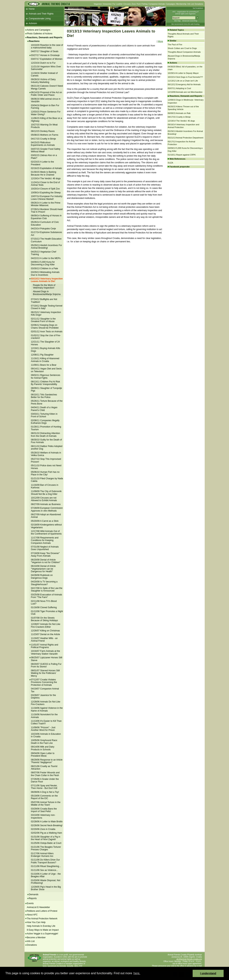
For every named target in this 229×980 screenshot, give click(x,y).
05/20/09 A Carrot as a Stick (45, 521)
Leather (119, 4)
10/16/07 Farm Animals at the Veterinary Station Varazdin (46, 652)
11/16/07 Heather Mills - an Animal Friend (44, 640)
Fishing (145, 4)
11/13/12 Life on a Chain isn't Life (183, 81)
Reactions (34, 41)
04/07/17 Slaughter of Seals (45, 51)
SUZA (170, 163)
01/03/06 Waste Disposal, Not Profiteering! (46, 882)
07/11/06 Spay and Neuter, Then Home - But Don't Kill (44, 787)
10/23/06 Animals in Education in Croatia (46, 735)
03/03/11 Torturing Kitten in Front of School (44, 415)
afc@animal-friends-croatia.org (189, 959)
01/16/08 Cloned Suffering (44, 607)
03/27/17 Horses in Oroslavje (45, 55)
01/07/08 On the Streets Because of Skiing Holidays (44, 619)
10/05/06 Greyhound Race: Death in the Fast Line (44, 742)
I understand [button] (208, 973)
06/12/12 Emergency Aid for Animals (184, 84)
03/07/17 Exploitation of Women (47, 59)
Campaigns (171, 4)
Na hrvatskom (198, 8)
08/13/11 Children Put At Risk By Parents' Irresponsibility (46, 383)
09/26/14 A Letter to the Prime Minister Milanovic (46, 204)
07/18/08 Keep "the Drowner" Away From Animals (45, 555)
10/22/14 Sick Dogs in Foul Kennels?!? (185, 77)
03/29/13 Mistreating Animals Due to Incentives (45, 273)
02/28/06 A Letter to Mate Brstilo (47, 822)
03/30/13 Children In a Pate (45, 268)
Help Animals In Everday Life (41, 926)
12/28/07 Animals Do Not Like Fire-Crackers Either (46, 625)
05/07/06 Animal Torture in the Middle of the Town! (46, 804)
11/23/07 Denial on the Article (46, 634)
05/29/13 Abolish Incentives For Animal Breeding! (46, 247)
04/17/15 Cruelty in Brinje (44, 139)
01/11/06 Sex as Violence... (45, 870)
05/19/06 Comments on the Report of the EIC (44, 797)
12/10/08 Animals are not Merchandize (185, 92)
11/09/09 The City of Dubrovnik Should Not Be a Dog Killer (46, 493)
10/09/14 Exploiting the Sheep (46, 193)
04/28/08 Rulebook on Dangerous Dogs (42, 576)
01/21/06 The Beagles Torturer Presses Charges (46, 848)
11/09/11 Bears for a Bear (44, 365)
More (160, 41)
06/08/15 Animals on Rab (179, 113)
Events (30, 903)
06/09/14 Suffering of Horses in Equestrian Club (46, 217)
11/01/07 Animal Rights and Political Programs (45, 646)
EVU (45, 966)
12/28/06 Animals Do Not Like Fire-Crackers (46, 703)
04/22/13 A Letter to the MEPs (46, 258)
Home (32, 9)
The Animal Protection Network (42, 919)
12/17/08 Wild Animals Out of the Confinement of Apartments (46, 532)
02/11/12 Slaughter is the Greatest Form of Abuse (43, 320)
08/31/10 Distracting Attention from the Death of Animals (46, 435)
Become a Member (36, 938)
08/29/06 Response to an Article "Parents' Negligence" (47, 761)
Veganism (98, 4)
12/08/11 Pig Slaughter (42, 355)
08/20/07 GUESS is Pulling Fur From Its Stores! (46, 665)
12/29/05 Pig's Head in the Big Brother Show (46, 888)
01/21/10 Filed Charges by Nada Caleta (47, 480)
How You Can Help (36, 922)
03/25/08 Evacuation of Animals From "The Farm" (47, 596)
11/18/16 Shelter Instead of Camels (44, 74)
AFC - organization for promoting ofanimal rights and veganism (185, 13)
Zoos (134, 4)
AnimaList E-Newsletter (39, 907)
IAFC (77, 966)
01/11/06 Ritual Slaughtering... (46, 866)
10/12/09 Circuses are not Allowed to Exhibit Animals (44, 499)
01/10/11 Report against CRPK (182, 155)
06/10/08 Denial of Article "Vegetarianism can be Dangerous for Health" (43, 569)
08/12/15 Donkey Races (43, 131)
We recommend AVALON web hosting (185, 24)
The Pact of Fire (175, 45)
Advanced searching (189, 21)
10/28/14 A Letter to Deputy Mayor (183, 73)
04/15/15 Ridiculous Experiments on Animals (43, 144)
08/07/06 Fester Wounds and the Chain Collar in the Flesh (45, 774)
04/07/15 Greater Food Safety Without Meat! (46, 150)
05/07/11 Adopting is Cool (179, 88)
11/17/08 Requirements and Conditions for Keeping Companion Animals (45, 540)
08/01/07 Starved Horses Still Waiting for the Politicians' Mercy (45, 673)
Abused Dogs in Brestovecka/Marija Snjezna (47, 293)
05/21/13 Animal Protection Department (186, 138)
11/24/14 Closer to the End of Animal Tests (45, 184)
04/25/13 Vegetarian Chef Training (44, 253)
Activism (33, 23)
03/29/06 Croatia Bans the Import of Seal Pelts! (44, 810)
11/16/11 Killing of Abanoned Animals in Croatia (45, 360)
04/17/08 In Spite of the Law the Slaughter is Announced (47, 589)
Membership (181, 4)
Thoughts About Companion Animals (184, 52)
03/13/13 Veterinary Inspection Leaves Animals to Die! (47, 280)
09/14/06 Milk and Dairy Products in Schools (43, 748)
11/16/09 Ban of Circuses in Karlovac (45, 486)
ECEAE (70, 966)
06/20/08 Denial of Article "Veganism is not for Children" (46, 561)
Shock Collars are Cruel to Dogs (182, 48)
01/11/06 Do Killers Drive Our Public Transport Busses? (45, 861)
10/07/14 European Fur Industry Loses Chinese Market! (47, 198)
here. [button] (137, 973)
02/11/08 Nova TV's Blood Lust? (44, 602)
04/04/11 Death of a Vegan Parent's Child (44, 409)
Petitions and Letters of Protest (42, 911)
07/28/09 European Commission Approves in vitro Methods (47, 509)
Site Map (177, 21)
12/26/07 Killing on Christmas (45, 631)
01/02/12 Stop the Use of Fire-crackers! (46, 337)
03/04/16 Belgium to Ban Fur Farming (45, 107)
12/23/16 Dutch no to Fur (43, 63)
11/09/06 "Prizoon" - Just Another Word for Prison (43, 729)
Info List (190, 4)
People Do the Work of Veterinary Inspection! (44, 286)
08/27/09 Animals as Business (46, 504)
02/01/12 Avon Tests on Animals (47, 332)
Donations (199, 4)
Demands (34, 894)
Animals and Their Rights (41, 14)
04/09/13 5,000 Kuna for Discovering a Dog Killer (43, 263)
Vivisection (107, 4)
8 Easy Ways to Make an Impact (43, 930)
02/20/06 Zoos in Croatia (43, 829)
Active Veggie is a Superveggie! (43, 934)
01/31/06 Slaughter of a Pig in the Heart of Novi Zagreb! (46, 838)
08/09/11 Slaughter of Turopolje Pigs (46, 389)
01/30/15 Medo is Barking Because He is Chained (44, 173)
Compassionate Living (40, 19)
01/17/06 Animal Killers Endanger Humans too (42, 855)
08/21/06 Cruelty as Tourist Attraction (44, 768)
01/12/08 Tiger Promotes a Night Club (47, 613)
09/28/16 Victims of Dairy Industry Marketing (43, 81)
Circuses (127, 4)
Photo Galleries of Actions (40, 34)
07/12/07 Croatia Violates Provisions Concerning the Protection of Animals (44, 682)
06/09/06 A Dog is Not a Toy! (45, 792)
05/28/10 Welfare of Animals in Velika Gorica (46, 454)
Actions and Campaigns (39, 30)
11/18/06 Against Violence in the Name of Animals (47, 709)
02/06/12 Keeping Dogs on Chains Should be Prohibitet (45, 326)
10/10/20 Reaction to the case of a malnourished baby (47, 46)
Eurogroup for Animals (57, 966)
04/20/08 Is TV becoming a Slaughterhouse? (44, 583)
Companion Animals (157, 4)
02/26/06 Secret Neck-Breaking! (47, 825)
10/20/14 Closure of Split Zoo (45, 189)
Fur (114, 4)
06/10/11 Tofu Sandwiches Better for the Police (44, 396)
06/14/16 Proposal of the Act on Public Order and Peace (46, 94)
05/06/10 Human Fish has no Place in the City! (45, 473)
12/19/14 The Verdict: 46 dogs (46, 178)
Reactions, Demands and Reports (45, 37)
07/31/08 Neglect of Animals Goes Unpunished (45, 548)
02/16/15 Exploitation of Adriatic (47, 168)
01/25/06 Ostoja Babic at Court (46, 843)
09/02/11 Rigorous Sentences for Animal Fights (46, 376)
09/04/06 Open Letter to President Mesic (43, 755)
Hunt (139, 4)
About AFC (32, 915)
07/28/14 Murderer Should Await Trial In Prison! (47, 211)
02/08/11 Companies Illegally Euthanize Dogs (45, 422)
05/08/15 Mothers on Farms (45, 135)
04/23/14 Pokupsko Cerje (44, 229)
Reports (33, 898)
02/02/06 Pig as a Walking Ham (47, 833)
